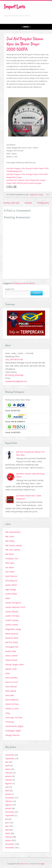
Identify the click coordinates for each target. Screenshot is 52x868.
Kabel (8, 598)
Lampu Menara (12, 612)
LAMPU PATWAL (12, 616)
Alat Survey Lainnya (13, 545)
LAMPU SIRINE (12, 625)
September (10, 758)
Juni (7, 787)
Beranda (28, 203)
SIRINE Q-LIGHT (12, 709)
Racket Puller (11, 651)
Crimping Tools (12, 559)
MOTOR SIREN (12, 642)
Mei (7, 762)
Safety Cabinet (11, 656)
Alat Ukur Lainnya (13, 550)
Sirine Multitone (12, 700)
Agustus (9, 783)
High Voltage (11, 589)
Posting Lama (43, 203)
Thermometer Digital (14, 726)
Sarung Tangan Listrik (14, 664)
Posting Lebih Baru (11, 203)
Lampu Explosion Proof (15, 607)
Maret (8, 769)
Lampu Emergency (13, 603)
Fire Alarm (10, 567)
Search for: (10, 289)
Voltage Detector (13, 735)
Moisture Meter (12, 638)
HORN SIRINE (11, 594)
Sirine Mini (10, 695)
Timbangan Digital (13, 731)
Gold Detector (11, 576)
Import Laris (14, 7)
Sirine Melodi (11, 691)
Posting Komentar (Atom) (24, 283)
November (10, 798)
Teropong (9, 722)
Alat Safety (10, 541)
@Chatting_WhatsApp (14, 375)
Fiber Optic (10, 563)
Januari (8, 776)
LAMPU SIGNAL (12, 620)
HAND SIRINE (11, 585)
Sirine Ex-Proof (12, 682)
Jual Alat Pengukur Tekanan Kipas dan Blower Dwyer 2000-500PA (25, 44)
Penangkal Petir (12, 647)
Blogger (42, 864)
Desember (10, 755)
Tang (7, 713)
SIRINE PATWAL (12, 704)
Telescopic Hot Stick (14, 717)
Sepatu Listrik (11, 669)
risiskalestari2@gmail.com (16, 381)
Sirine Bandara (11, 678)
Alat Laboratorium (13, 532)
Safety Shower (11, 660)
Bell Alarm (10, 554)
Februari (9, 773)
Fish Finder (10, 572)
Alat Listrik (10, 536)
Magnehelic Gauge (37, 195)
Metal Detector (12, 634)
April (7, 766)
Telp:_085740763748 (14, 359)
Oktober (9, 780)
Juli (6, 819)
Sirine (8, 673)
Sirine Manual (11, 687)
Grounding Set (11, 581)
